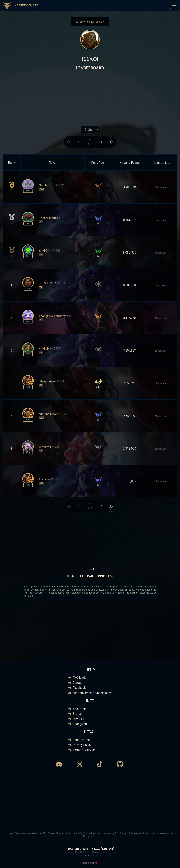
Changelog (80, 724)
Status (77, 714)
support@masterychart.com (92, 693)
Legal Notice (81, 740)
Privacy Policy (82, 745)
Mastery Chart (26, 5)
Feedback (79, 688)
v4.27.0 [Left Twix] (103, 848)
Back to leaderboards (90, 21)
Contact (78, 682)
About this (80, 709)
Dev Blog (79, 719)
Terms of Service (84, 750)
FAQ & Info (80, 677)
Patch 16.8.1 (82, 852)
